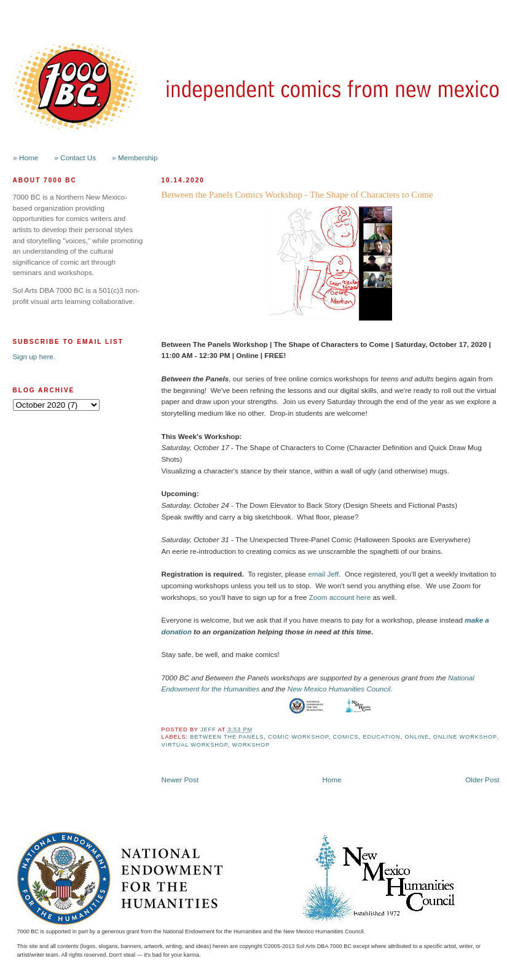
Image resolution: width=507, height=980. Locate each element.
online (417, 737)
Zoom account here (340, 597)
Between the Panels (227, 737)
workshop (250, 745)
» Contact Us (76, 157)
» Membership (135, 157)
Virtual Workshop (195, 745)
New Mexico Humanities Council (339, 689)
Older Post (482, 780)
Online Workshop (465, 737)
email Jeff (323, 574)
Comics (346, 737)
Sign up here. (34, 356)
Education (381, 737)
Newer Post (180, 780)
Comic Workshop (298, 737)
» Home (26, 157)
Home (332, 780)
